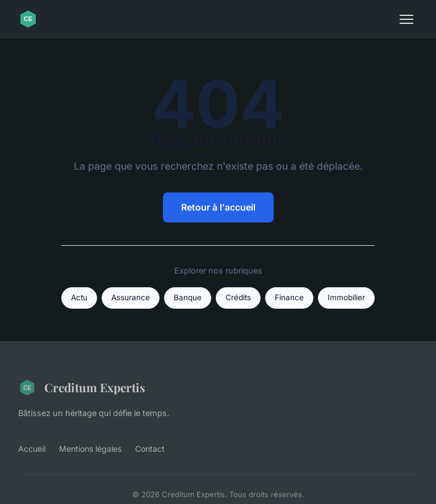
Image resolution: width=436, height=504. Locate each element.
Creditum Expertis (82, 388)
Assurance (131, 297)
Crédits (238, 297)
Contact (150, 449)
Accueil (32, 449)
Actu (79, 297)
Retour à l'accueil (218, 207)
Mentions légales (90, 449)
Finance (289, 297)
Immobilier (346, 297)
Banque (188, 297)
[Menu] (406, 19)
